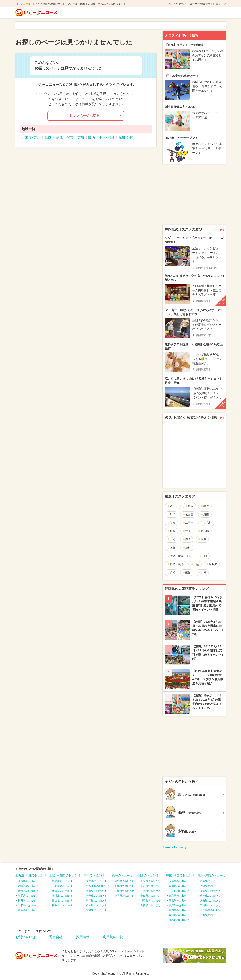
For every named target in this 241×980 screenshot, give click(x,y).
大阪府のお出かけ (150, 881)
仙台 (171, 523)
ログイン (221, 4)
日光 (171, 539)
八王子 (173, 506)
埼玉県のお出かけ (96, 896)
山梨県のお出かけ (62, 886)
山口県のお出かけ (179, 891)
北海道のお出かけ (28, 881)
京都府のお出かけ (150, 886)
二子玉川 (189, 523)
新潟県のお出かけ (62, 891)
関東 (70, 138)
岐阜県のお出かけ (125, 886)
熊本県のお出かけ (210, 896)
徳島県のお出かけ (179, 920)
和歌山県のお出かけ (152, 901)
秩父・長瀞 (175, 564)
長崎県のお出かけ (210, 891)
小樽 (202, 573)
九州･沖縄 (126, 138)
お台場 (203, 531)
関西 (92, 138)
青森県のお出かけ (28, 891)
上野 (171, 548)
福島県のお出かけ (28, 910)
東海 (81, 138)
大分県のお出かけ (210, 901)
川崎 (203, 556)
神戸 (205, 506)
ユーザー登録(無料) (201, 4)
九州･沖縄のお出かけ (212, 875)
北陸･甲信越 (53, 138)
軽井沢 (212, 564)
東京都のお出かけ (96, 881)
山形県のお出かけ (28, 905)
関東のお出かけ (94, 875)
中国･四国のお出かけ (180, 875)
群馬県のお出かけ (96, 901)
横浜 (189, 506)
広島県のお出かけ (179, 881)
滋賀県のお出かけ (150, 905)
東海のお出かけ (122, 875)
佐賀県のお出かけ (210, 886)
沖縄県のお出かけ (210, 915)
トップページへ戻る (84, 116)
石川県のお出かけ (62, 896)
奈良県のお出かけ (150, 896)
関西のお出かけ (148, 875)
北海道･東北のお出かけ (31, 875)
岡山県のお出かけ (179, 886)
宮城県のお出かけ (28, 886)
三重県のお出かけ (125, 891)
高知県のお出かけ (179, 910)
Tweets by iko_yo (176, 847)
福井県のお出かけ (62, 905)
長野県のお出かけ (62, 881)
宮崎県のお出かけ (210, 905)
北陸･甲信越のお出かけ (65, 875)
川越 (195, 564)
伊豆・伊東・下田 (179, 556)
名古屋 (188, 514)
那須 (171, 514)
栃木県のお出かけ (96, 905)
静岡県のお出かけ (125, 896)
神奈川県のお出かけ (97, 886)
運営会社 (56, 937)
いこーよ (26, 4)
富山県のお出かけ (62, 901)
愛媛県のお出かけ (179, 905)
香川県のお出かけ (179, 915)
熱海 (202, 539)
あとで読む (179, 4)
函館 (187, 573)
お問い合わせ (25, 937)
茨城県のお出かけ (96, 910)
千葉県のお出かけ (96, 891)
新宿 (205, 514)
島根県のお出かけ (179, 901)
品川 (207, 523)
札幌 (171, 531)
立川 (187, 531)
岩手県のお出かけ (28, 896)
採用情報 (83, 937)
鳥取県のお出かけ (179, 896)
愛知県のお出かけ (125, 881)
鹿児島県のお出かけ (212, 910)
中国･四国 (107, 138)
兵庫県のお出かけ (150, 891)
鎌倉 (187, 539)
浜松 (171, 573)
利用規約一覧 (113, 937)
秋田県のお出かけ (28, 901)
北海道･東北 (31, 138)
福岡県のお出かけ (210, 881)
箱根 (187, 548)
